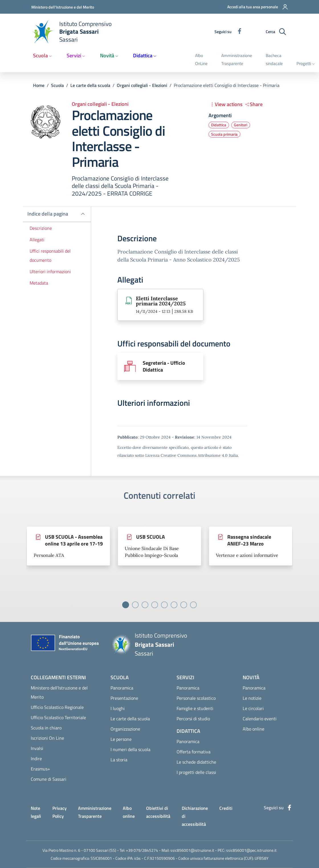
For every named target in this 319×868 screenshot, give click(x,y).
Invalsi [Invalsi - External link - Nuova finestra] (37, 748)
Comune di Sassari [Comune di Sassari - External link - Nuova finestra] (49, 779)
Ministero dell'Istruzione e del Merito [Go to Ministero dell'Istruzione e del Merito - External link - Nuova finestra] (63, 7)
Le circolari (253, 708)
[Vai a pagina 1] (126, 605)
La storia (119, 760)
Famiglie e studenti (195, 708)
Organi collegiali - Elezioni (142, 85)
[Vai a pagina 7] (184, 605)
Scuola (57, 85)
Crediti (226, 808)
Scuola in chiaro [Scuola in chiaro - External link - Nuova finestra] (46, 728)
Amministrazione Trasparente (95, 812)
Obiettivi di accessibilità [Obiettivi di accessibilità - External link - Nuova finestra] (158, 812)
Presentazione (124, 698)
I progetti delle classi (196, 772)
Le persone (121, 739)
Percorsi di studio (193, 719)
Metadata (39, 283)
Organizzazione (125, 729)
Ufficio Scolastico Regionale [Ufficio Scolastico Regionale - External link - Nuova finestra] (57, 707)
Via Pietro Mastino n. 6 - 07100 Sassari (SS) (79, 850)
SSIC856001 (101, 858)
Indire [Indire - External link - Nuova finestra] (36, 759)
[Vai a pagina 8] (193, 605)
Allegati (37, 240)
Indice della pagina (48, 214)
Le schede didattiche (196, 762)
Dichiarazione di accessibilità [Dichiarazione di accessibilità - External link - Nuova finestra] (195, 816)
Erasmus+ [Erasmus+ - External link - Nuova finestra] (40, 769)
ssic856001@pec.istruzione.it (251, 850)
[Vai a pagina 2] (135, 605)
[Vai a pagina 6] (174, 605)
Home (39, 85)
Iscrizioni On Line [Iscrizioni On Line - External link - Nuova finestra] (47, 738)
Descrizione (41, 228)
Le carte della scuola (90, 85)
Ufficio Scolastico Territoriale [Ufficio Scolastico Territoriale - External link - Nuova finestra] (58, 717)
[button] (254, 7)
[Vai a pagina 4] (155, 605)
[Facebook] (237, 32)
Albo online (253, 729)
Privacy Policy (60, 812)
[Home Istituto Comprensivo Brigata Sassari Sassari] (75, 32)
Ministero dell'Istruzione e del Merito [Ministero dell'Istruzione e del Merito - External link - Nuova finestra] (59, 692)
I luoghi (118, 708)
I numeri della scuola (130, 749)
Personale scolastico (196, 698)
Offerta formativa (194, 752)
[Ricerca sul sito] (283, 32)
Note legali (36, 812)
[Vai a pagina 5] (164, 605)
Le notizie (252, 698)
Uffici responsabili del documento (50, 255)
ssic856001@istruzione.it (192, 850)
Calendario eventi (260, 719)
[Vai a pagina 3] (145, 605)
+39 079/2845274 (142, 850)
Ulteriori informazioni (50, 271)
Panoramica (122, 688)
